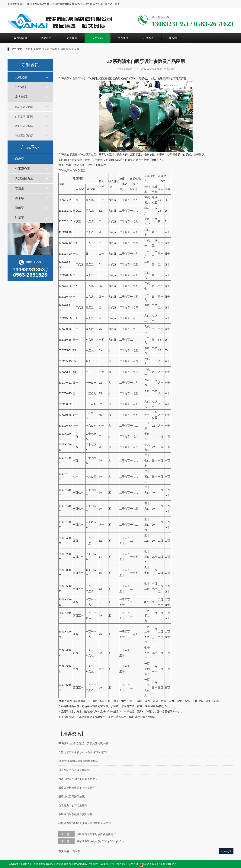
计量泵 (20, 218)
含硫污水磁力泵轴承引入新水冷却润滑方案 (83, 752)
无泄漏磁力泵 (24, 178)
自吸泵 (20, 159)
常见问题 (52, 49)
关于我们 (72, 38)
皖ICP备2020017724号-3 (124, 864)
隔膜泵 (20, 208)
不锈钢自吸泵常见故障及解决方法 (96, 834)
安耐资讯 (97, 38)
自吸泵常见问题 (70, 49)
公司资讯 (21, 77)
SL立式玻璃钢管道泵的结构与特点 (78, 761)
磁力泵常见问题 (24, 107)
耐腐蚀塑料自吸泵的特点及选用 (77, 788)
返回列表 (226, 851)
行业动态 (21, 87)
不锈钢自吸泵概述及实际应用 (76, 814)
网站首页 (22, 38)
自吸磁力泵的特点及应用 (73, 805)
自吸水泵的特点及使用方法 (74, 770)
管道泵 (20, 188)
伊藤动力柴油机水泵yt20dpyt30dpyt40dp (100, 841)
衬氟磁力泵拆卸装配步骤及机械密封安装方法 (85, 823)
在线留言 (149, 38)
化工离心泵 (23, 169)
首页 (28, 49)
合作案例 (123, 38)
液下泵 (20, 198)
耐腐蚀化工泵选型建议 (72, 797)
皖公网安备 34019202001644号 (158, 864)
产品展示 (46, 38)
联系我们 (174, 38)
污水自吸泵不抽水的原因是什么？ (78, 779)
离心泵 (92, 154)
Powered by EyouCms (86, 864)
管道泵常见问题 (24, 136)
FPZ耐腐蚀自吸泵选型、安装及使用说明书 (83, 743)
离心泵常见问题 (24, 126)
